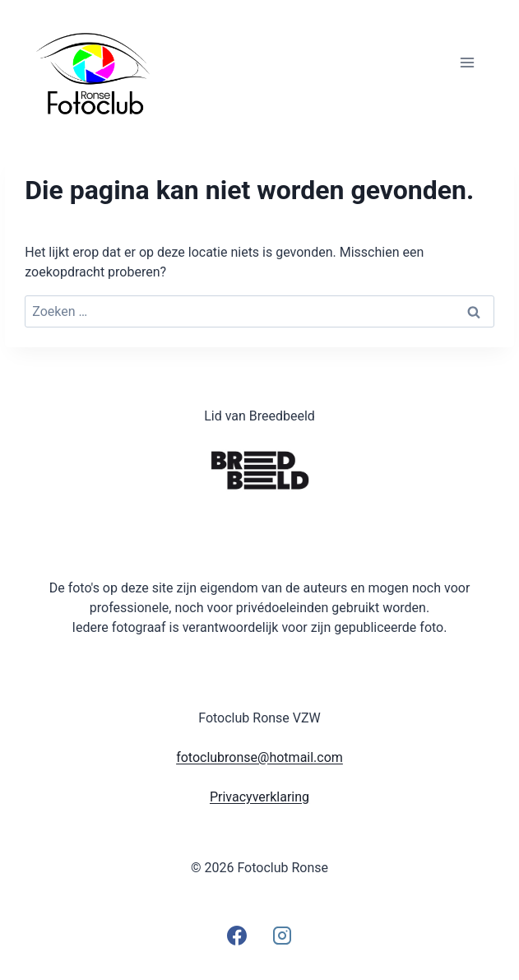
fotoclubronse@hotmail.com (259, 757)
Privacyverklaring (259, 797)
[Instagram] (282, 936)
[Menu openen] (468, 62)
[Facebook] (237, 936)
